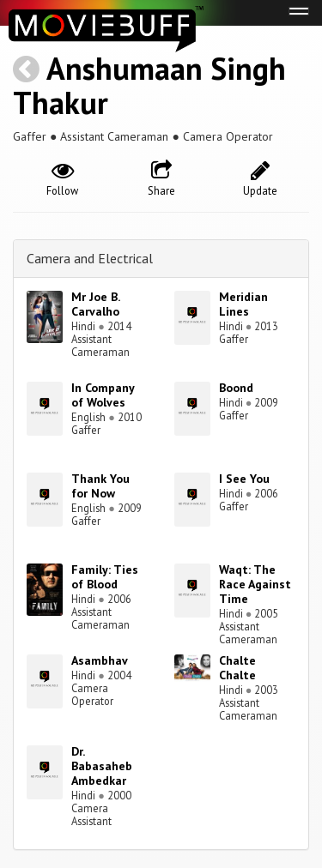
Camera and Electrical (90, 258)
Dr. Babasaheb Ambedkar (102, 766)
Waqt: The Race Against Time (255, 584)
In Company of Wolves (103, 395)
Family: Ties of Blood (105, 577)
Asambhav (100, 660)
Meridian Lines (243, 304)
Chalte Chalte (237, 668)
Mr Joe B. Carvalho (95, 304)
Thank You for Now (100, 486)
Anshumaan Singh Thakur (149, 85)
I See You (244, 479)
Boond (236, 388)
